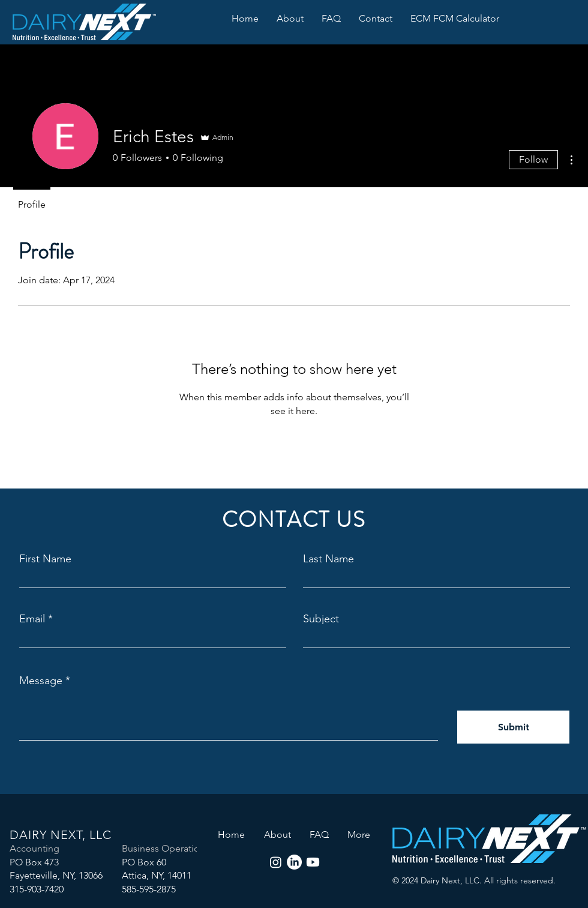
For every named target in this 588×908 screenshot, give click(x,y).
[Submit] (513, 727)
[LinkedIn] (294, 862)
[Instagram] (276, 862)
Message (41, 681)
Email (32, 619)
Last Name (328, 559)
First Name (45, 559)
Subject (321, 619)
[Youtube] (313, 862)
